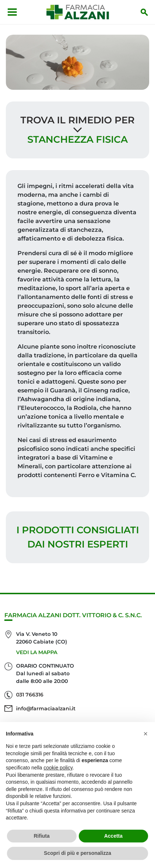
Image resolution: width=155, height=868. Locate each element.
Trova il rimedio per (77, 120)
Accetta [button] (113, 836)
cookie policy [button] (58, 768)
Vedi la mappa (37, 652)
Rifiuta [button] (42, 836)
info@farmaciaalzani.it (46, 708)
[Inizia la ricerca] (144, 12)
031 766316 (30, 695)
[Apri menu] (12, 12)
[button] (146, 734)
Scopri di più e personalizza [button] (77, 853)
